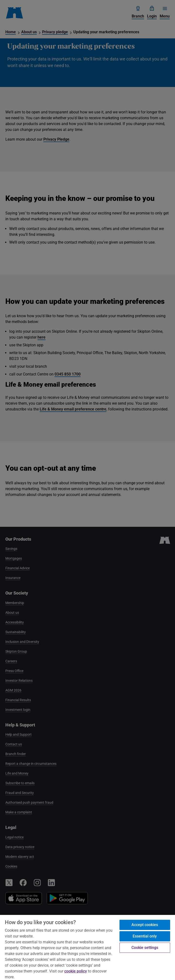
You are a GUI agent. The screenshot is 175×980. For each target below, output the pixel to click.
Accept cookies (145, 925)
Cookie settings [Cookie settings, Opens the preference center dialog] (145, 948)
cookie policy (76, 971)
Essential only (145, 936)
